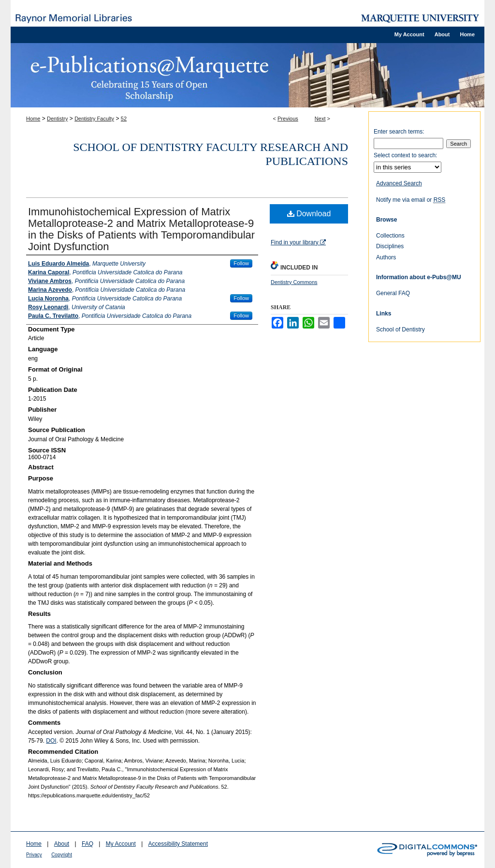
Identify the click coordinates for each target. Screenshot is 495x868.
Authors (386, 257)
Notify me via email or (411, 200)
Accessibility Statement (178, 844)
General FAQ (393, 293)
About (62, 844)
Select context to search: (405, 155)
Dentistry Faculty (94, 119)
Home (33, 119)
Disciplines (390, 246)
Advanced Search (399, 183)
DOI (51, 741)
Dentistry (57, 119)
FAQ (87, 844)
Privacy (34, 855)
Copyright (62, 855)
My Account (121, 844)
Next (320, 119)
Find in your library (298, 242)
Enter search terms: (399, 132)
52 (124, 119)
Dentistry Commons (294, 282)
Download (309, 214)
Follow (241, 263)
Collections (390, 236)
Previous (288, 119)
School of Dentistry (400, 329)
